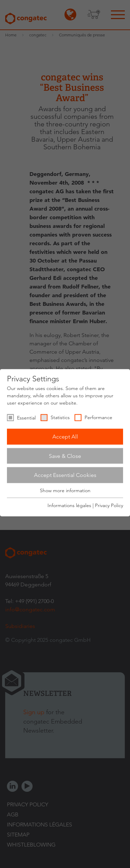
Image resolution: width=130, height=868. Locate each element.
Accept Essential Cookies (65, 475)
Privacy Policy (109, 505)
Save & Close (65, 456)
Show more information (65, 490)
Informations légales (69, 505)
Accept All (65, 437)
